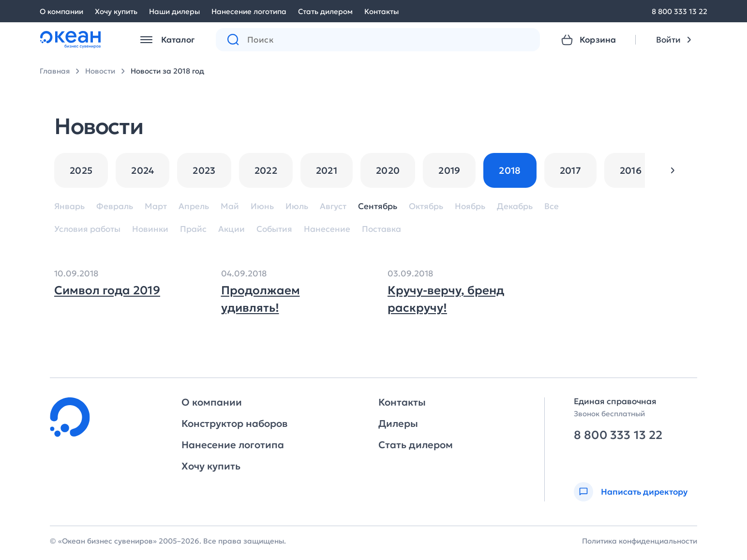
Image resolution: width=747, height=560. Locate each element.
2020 (388, 170)
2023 (204, 170)
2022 (266, 170)
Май (230, 206)
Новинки (150, 229)
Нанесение (327, 229)
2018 (510, 170)
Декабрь (515, 206)
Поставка (381, 229)
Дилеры (398, 424)
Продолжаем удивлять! (261, 299)
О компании (61, 11)
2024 (142, 170)
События (274, 229)
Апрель (194, 206)
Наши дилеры (174, 11)
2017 (570, 170)
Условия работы (87, 229)
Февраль (115, 206)
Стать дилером (325, 11)
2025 (81, 170)
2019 (449, 170)
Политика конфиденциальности (640, 541)
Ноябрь (470, 206)
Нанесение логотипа (249, 11)
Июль (297, 206)
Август (333, 206)
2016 (631, 170)
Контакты (381, 11)
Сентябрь (378, 206)
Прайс (193, 229)
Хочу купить (116, 11)
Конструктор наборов (234, 424)
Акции (232, 229)
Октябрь (426, 206)
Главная (55, 71)
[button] (672, 170)
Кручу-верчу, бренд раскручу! (446, 299)
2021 (327, 170)
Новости (100, 71)
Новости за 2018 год (167, 71)
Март (156, 206)
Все (552, 206)
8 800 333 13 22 (680, 11)
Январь (69, 206)
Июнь (262, 206)
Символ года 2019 (107, 290)
